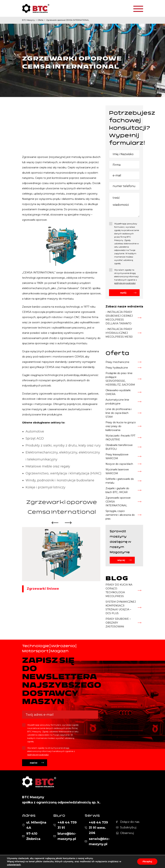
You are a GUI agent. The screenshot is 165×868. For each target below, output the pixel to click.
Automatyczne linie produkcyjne (117, 402)
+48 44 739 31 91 (67, 825)
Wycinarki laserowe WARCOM (117, 471)
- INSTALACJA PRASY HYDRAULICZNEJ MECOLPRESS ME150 (119, 333)
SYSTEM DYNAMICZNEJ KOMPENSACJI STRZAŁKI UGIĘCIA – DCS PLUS (121, 608)
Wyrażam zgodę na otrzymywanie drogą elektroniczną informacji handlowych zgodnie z (126, 276)
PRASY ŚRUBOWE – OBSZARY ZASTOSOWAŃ (118, 623)
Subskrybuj (128, 827)
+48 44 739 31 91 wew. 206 (98, 828)
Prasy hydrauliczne (117, 368)
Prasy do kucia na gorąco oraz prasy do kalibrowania (121, 426)
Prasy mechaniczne (117, 362)
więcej (121, 560)
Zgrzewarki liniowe (43, 589)
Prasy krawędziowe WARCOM (117, 456)
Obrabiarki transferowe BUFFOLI (119, 447)
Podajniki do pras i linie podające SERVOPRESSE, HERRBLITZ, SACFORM (120, 379)
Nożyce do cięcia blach (119, 464)
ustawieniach (14, 865)
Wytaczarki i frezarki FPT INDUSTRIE (120, 438)
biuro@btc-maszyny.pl (67, 836)
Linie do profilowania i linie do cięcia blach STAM (119, 413)
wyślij (123, 293)
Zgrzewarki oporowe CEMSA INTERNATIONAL (118, 502)
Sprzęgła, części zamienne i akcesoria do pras (120, 515)
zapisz (34, 763)
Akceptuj (147, 861)
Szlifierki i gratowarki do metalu (120, 481)
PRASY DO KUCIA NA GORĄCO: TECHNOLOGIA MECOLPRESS (119, 590)
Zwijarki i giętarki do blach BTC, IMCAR (117, 490)
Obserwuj (127, 833)
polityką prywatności (125, 283)
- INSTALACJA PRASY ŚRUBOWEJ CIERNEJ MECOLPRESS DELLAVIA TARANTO (119, 318)
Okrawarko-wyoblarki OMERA (118, 392)
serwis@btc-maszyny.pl (99, 841)
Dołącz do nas (130, 822)
